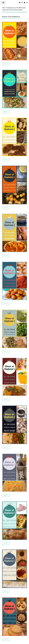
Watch (6, 64)
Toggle (3, 3)
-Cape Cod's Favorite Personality (14, 9)
